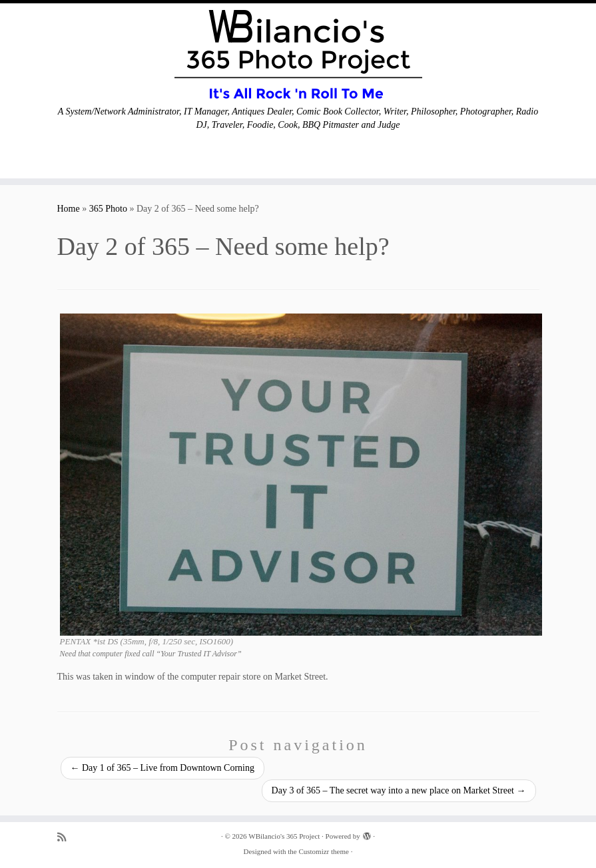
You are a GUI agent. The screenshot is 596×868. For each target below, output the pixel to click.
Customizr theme (323, 851)
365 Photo (108, 209)
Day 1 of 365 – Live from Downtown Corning (162, 768)
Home (69, 209)
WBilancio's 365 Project (284, 836)
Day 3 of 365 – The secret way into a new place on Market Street (399, 790)
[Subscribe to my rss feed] (66, 837)
